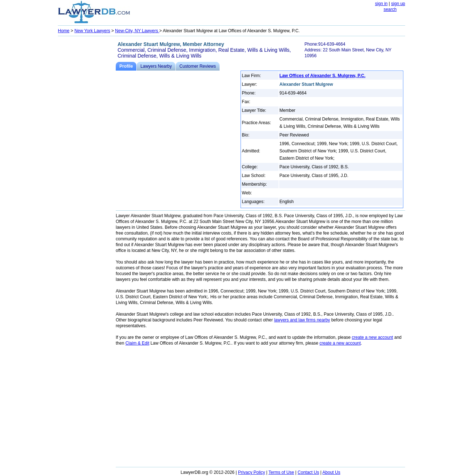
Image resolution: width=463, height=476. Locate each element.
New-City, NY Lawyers (137, 31)
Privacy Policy (252, 472)
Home (64, 31)
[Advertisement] (87, 147)
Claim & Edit (137, 343)
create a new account (373, 337)
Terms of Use (281, 472)
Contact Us (308, 472)
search (390, 9)
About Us (331, 472)
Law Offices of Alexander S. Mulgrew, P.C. (323, 76)
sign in (381, 4)
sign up (398, 4)
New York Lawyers (92, 31)
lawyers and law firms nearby (302, 320)
